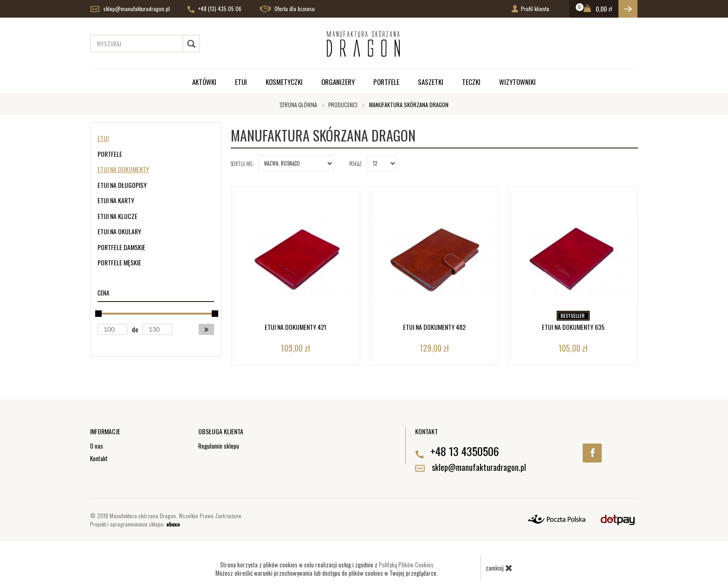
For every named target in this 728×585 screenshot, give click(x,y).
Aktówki (204, 82)
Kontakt (99, 458)
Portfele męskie (119, 262)
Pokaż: (356, 164)
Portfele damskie (121, 247)
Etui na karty (116, 200)
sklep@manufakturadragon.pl (130, 9)
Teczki (471, 82)
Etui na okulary (119, 231)
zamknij (499, 568)
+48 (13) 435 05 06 (214, 9)
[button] (206, 329)
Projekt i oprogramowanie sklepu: (135, 524)
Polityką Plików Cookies (406, 565)
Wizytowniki (517, 82)
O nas (97, 446)
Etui (241, 82)
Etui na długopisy (122, 185)
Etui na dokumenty (123, 169)
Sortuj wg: (242, 164)
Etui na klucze (117, 216)
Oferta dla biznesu (287, 9)
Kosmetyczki (284, 82)
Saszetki (431, 82)
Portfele (386, 82)
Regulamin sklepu (219, 446)
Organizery (338, 82)
